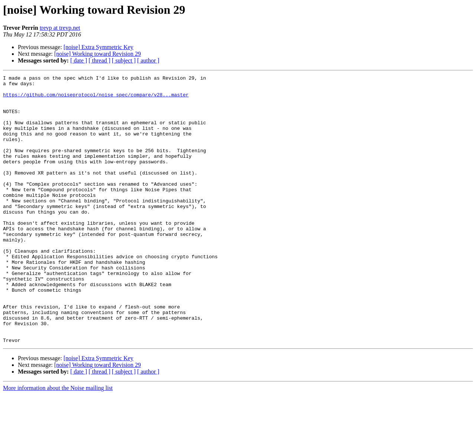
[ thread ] (99, 60)
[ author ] (148, 60)
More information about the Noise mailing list (58, 441)
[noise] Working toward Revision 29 (98, 54)
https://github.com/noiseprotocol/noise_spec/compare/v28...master (96, 99)
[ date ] (79, 60)
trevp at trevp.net (60, 28)
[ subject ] (124, 60)
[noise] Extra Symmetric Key (99, 47)
